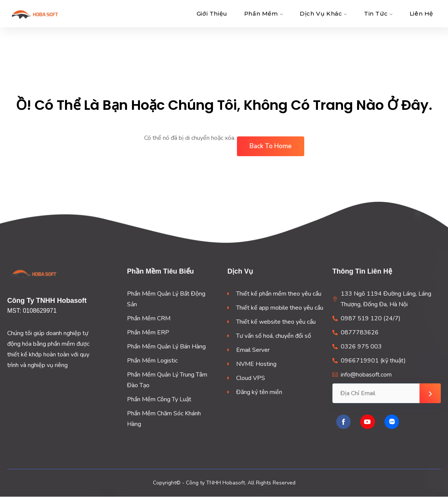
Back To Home (271, 146)
